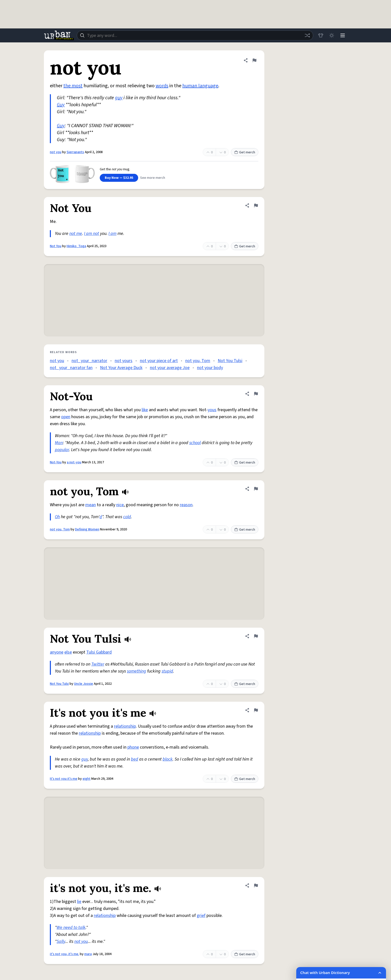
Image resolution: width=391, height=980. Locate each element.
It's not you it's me (64, 779)
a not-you (74, 462)
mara (88, 954)
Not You (56, 246)
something (137, 671)
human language (200, 86)
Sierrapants (75, 152)
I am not (92, 234)
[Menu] (343, 35)
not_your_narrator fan (71, 368)
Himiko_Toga (76, 246)
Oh (57, 517)
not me (76, 234)
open (66, 417)
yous (212, 410)
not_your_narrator (89, 361)
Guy (61, 105)
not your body (210, 368)
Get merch (245, 152)
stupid (167, 671)
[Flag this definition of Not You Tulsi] (256, 636)
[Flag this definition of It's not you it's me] (256, 710)
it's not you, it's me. (64, 954)
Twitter (98, 664)
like (145, 410)
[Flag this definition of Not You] (256, 205)
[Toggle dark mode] (332, 35)
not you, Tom (198, 361)
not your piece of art (159, 361)
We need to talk (71, 928)
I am (112, 234)
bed (135, 759)
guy (119, 98)
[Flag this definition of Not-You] (256, 394)
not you (56, 152)
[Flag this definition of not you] (254, 60)
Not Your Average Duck (121, 368)
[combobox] (195, 35)
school (195, 443)
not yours (124, 361)
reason (186, 505)
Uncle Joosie (84, 684)
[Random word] (307, 35)
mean (91, 505)
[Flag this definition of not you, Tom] (256, 489)
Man (59, 443)
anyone (57, 652)
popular (62, 450)
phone (133, 747)
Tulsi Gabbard (99, 652)
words (162, 86)
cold (127, 517)
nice (120, 505)
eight (87, 779)
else (68, 652)
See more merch (153, 178)
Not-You (56, 462)
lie (79, 902)
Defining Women (87, 529)
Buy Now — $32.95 (119, 178)
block (168, 759)
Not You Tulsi (230, 361)
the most (73, 86)
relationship (125, 726)
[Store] (321, 35)
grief (201, 916)
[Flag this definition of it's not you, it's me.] (256, 885)
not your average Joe (170, 368)
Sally (61, 941)
